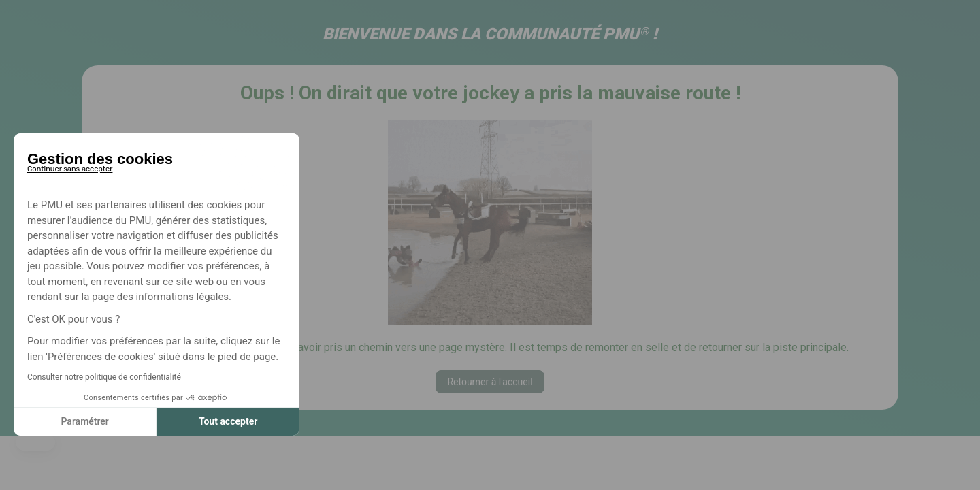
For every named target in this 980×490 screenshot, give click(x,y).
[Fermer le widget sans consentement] (70, 167)
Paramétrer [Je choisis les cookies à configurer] (84, 421)
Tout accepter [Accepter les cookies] (228, 421)
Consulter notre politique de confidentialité (104, 377)
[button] (35, 442)
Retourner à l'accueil (490, 382)
